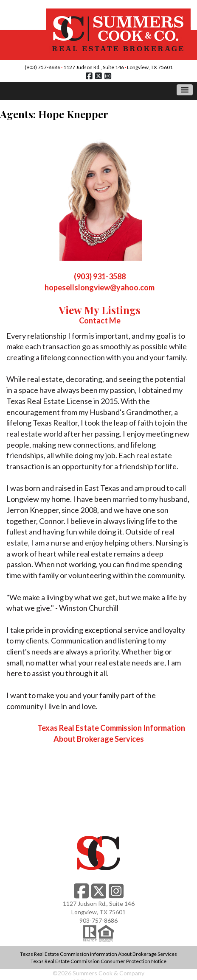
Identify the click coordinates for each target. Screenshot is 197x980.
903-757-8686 (98, 920)
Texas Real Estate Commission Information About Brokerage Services (98, 954)
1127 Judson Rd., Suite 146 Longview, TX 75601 (118, 67)
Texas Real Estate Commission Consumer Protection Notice (98, 961)
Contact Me (100, 320)
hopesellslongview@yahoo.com (100, 287)
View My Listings (100, 310)
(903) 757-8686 (42, 67)
